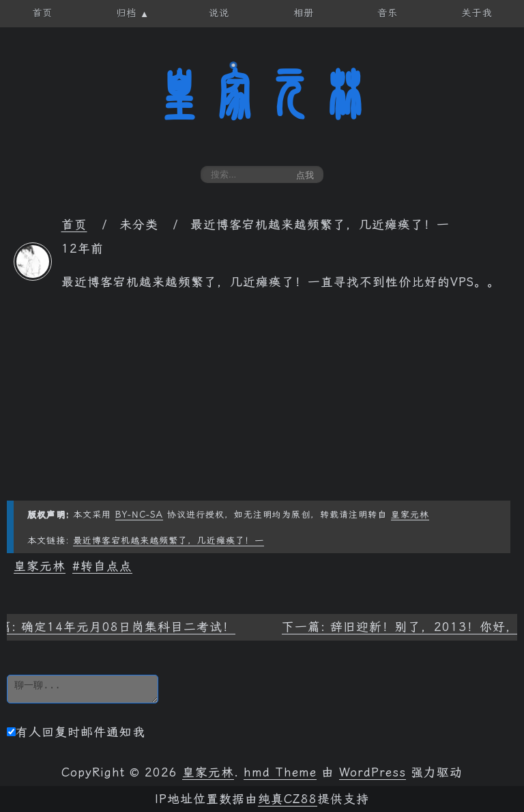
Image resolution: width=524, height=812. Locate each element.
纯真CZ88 (288, 799)
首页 (74, 225)
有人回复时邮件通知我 (76, 732)
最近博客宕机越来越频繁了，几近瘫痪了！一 (169, 541)
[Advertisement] (262, 405)
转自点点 (106, 566)
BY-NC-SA (139, 515)
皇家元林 (262, 95)
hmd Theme (280, 772)
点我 (305, 175)
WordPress (373, 772)
